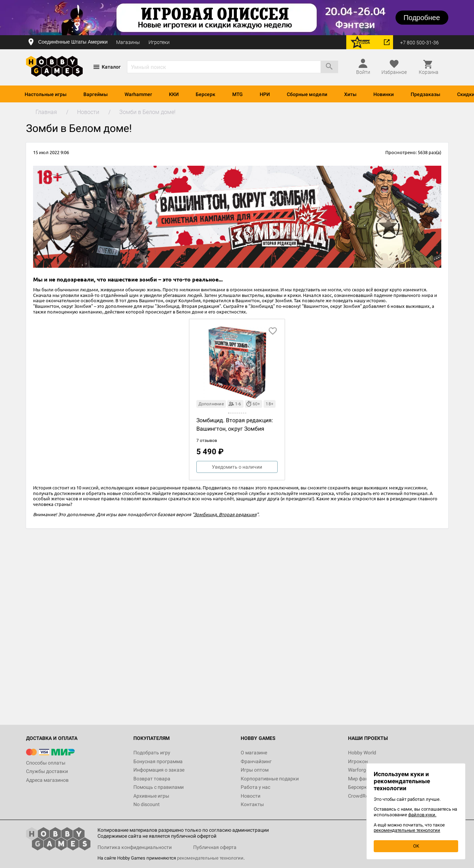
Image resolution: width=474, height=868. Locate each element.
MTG (238, 94)
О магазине (254, 753)
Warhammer (138, 94)
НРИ (265, 94)
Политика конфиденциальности (135, 847)
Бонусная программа (158, 761)
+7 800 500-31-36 (419, 43)
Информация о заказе (159, 770)
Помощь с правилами (159, 787)
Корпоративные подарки (270, 779)
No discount (147, 804)
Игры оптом (255, 770)
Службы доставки (47, 771)
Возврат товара (152, 779)
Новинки (384, 94)
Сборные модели (307, 94)
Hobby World (362, 753)
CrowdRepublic (365, 796)
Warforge (358, 770)
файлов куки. (422, 815)
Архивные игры (151, 796)
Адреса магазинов (47, 780)
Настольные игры (46, 94)
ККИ (174, 94)
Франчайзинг (256, 761)
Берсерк (206, 94)
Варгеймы (96, 94)
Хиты (350, 94)
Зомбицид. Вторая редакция (225, 514)
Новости (251, 796)
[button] (229, 413)
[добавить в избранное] (273, 331)
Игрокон (358, 761)
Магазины (128, 42)
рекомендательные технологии (210, 858)
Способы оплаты (46, 763)
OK (416, 846)
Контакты (252, 804)
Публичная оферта (215, 847)
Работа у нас (255, 787)
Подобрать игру (152, 753)
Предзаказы (425, 94)
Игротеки (159, 42)
